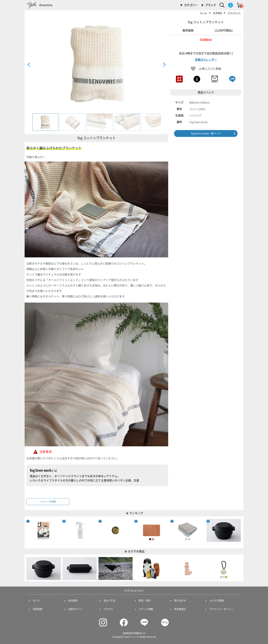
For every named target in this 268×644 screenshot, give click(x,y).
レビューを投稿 (48, 502)
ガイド (36, 601)
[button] (164, 65)
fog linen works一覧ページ (206, 133)
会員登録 (38, 609)
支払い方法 (109, 601)
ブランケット (234, 13)
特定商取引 (180, 609)
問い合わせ (180, 601)
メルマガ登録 (217, 601)
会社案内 (73, 601)
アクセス (108, 609)
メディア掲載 (146, 609)
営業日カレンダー (206, 60)
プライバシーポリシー (221, 609)
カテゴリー (191, 5)
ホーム (203, 13)
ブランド (211, 5)
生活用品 (217, 13)
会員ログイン (75, 609)
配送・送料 (145, 601)
